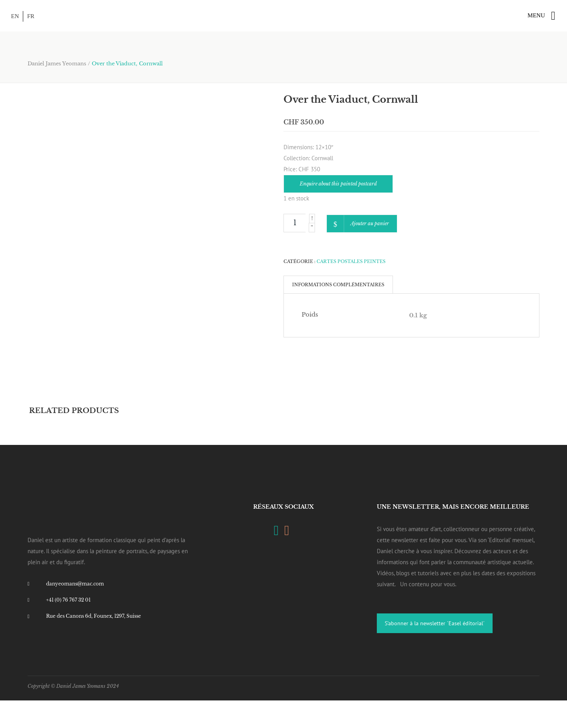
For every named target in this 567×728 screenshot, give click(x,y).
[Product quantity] (295, 223)
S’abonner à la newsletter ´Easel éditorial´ (435, 623)
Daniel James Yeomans (57, 64)
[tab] (338, 284)
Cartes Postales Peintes (351, 261)
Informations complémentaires (338, 285)
